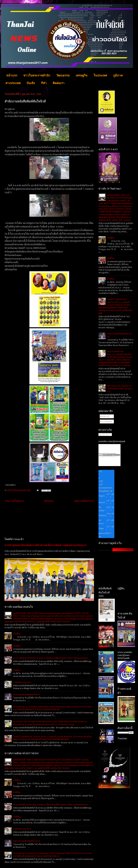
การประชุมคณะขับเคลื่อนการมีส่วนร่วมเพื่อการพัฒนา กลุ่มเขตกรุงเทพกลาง (45, 545)
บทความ (105, 416)
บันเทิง (31, 83)
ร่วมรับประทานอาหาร (22, 682)
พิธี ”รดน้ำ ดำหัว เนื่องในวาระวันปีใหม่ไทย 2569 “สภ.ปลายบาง (120, 389)
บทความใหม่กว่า (14, 501)
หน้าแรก (12, 75)
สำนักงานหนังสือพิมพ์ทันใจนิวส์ (26, 694)
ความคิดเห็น (106, 421)
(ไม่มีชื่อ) (17, 634)
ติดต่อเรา (59, 83)
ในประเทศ (100, 75)
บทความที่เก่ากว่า (84, 501)
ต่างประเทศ (13, 83)
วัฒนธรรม (63, 75)
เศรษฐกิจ (82, 75)
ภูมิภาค (118, 75)
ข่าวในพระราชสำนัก (37, 75)
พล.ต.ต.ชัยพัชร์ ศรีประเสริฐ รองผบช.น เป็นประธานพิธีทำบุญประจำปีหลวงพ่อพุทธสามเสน (50, 658)
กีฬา (44, 83)
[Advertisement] (49, 520)
